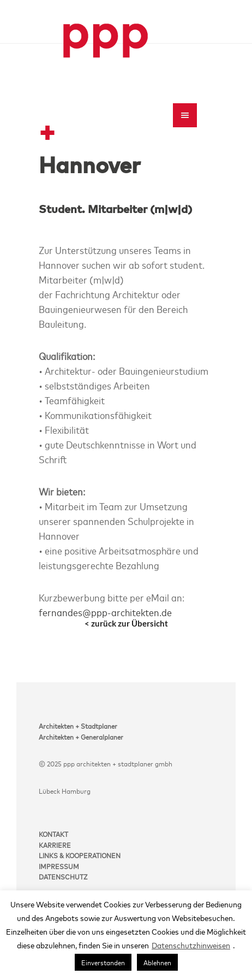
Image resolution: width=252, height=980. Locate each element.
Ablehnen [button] (157, 962)
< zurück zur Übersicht (126, 623)
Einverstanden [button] (103, 962)
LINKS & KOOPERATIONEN (80, 855)
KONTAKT (53, 834)
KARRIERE (55, 845)
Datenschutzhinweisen (191, 945)
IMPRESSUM (59, 866)
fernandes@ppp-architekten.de (105, 612)
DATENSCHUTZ (63, 876)
